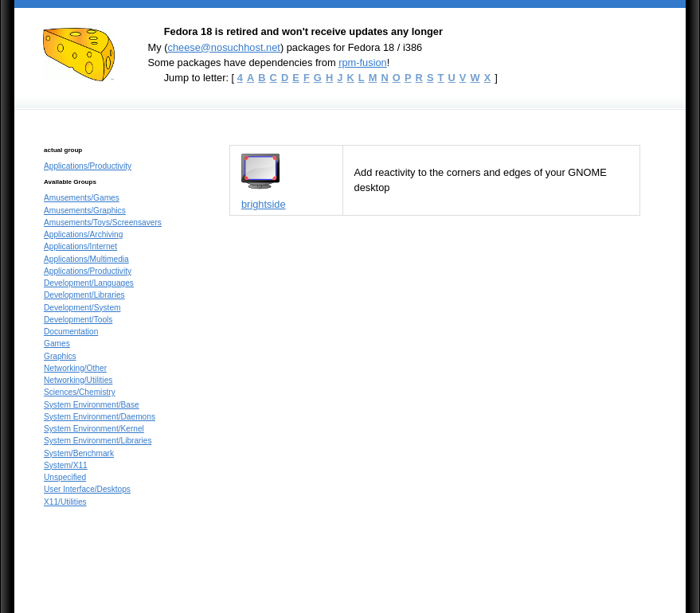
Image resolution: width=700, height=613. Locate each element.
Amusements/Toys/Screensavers (103, 223)
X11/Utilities (65, 502)
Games (57, 344)
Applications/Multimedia (86, 259)
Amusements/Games (82, 198)
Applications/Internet (80, 246)
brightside (264, 204)
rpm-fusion (363, 62)
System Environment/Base (92, 405)
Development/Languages (89, 283)
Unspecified (65, 477)
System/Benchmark (79, 453)
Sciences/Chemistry (80, 392)
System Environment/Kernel (94, 429)
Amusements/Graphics (85, 211)
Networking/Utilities (78, 380)
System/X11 (66, 465)
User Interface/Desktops (87, 489)
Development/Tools (78, 320)
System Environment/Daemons (100, 417)
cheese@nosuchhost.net (223, 47)
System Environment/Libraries (98, 441)
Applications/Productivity (88, 166)
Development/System (82, 308)
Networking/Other (75, 368)
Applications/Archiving (83, 234)
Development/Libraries (84, 295)
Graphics (60, 356)
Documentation (71, 332)
